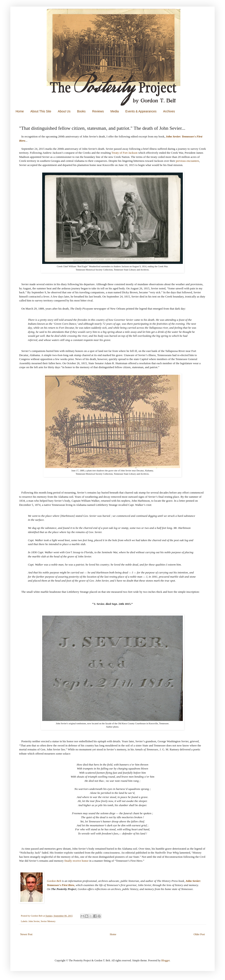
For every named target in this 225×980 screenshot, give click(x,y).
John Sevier (34, 921)
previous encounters (187, 161)
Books (81, 111)
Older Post (199, 934)
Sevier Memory (48, 921)
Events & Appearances (141, 111)
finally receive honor (76, 861)
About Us (64, 111)
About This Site (41, 111)
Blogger (165, 960)
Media (114, 111)
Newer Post (26, 934)
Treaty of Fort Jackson (124, 153)
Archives (169, 111)
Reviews (98, 111)
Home (20, 111)
